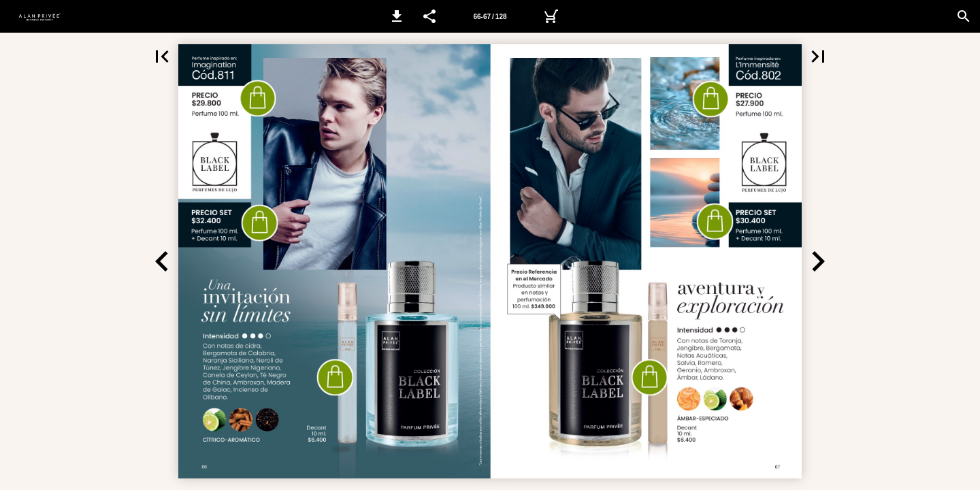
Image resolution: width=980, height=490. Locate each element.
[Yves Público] (551, 16)
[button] (397, 16)
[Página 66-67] (490, 16)
